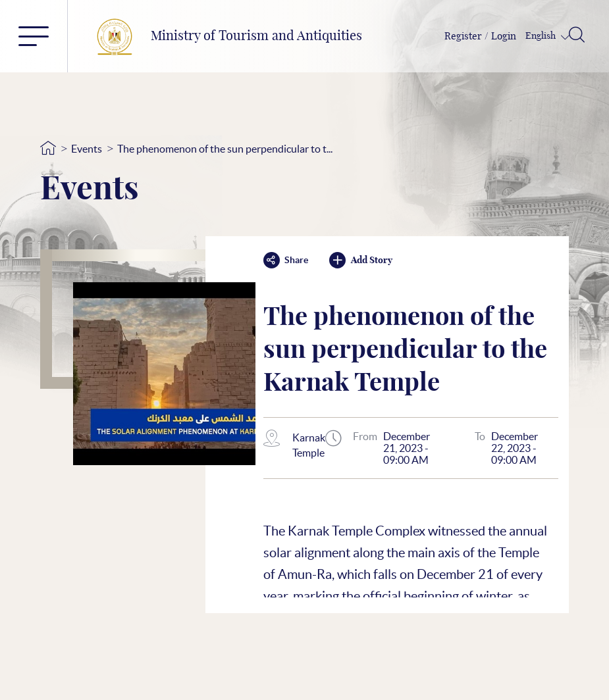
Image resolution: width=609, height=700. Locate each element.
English (542, 36)
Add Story (361, 260)
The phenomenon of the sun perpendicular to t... (225, 149)
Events (87, 149)
